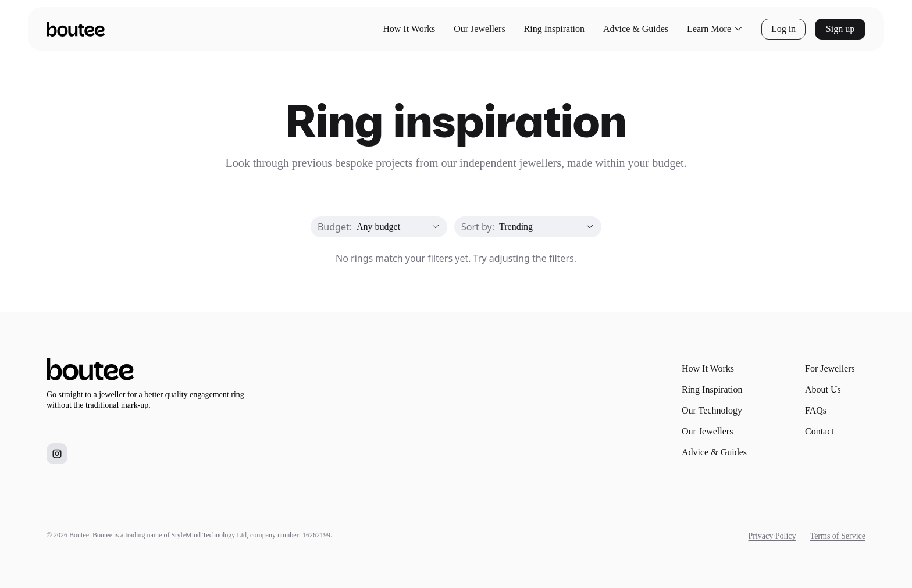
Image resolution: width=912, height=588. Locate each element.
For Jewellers (830, 368)
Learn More (715, 29)
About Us (823, 389)
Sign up (840, 29)
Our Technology (712, 410)
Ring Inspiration (554, 29)
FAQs (816, 410)
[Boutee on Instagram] (57, 454)
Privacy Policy (772, 536)
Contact (820, 431)
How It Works (409, 29)
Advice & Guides (636, 29)
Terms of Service (838, 536)
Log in (783, 29)
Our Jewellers (479, 29)
